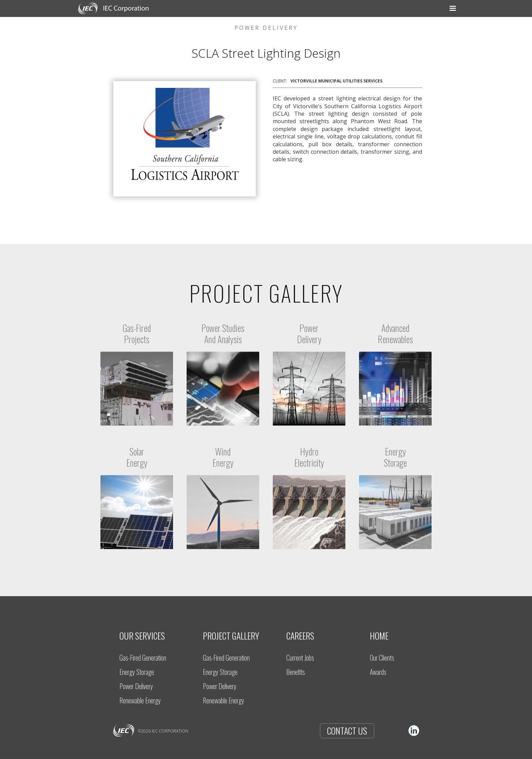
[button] (220, 8)
